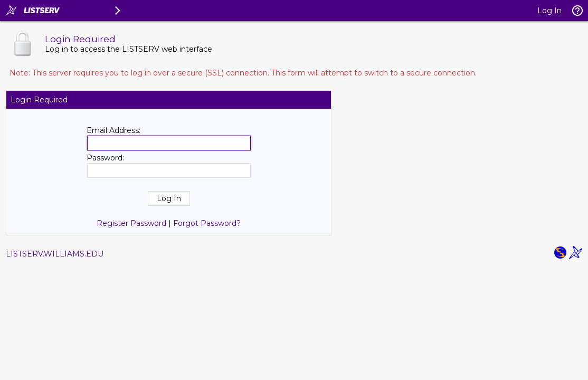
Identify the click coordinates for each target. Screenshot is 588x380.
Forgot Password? (207, 223)
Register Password (131, 223)
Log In (549, 11)
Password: (105, 158)
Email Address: (113, 130)
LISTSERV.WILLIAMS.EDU (55, 254)
